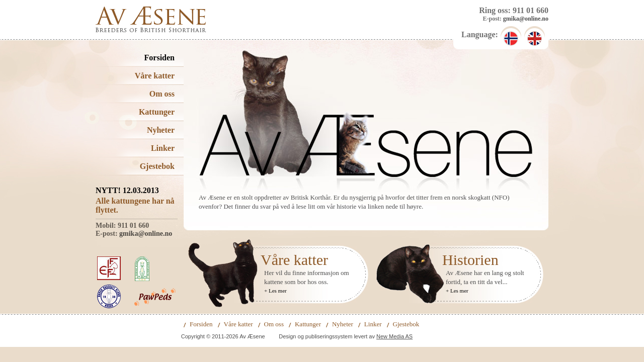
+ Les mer (275, 291)
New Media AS (394, 336)
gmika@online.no (526, 19)
